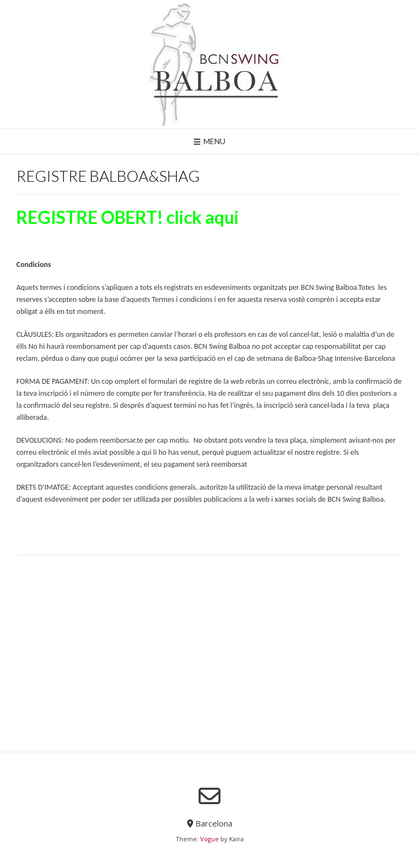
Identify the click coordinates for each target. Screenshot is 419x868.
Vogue (209, 839)
